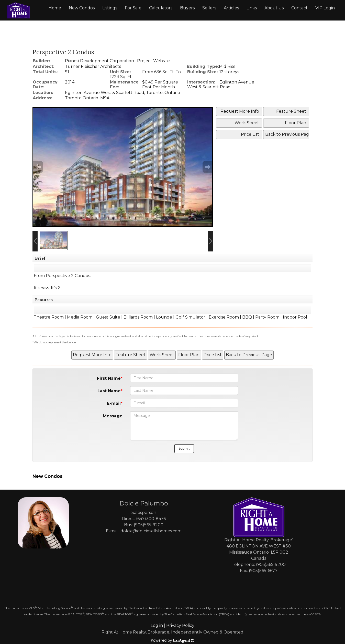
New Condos (82, 8)
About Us (274, 8)
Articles (231, 8)
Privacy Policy (180, 625)
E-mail (114, 403)
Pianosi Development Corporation (99, 61)
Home (55, 8)
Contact (299, 8)
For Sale (133, 8)
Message (113, 416)
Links (252, 8)
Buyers (187, 8)
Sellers (209, 8)
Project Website (153, 61)
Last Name (109, 391)
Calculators (161, 8)
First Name (109, 378)
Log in (157, 625)
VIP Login (325, 8)
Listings (110, 8)
